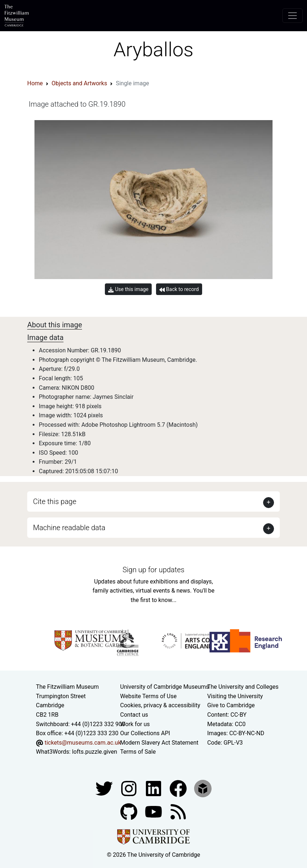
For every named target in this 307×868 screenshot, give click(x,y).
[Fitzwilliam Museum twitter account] (105, 788)
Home (35, 83)
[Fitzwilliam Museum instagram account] (130, 788)
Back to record (179, 289)
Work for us (135, 724)
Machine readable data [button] (69, 528)
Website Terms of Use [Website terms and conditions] (148, 696)
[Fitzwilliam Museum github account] (130, 811)
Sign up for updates (153, 570)
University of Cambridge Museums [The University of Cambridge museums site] (165, 687)
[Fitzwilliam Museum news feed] (178, 811)
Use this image (128, 289)
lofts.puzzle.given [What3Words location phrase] (94, 752)
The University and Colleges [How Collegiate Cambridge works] (243, 687)
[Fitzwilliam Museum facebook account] (154, 788)
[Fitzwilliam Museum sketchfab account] (203, 788)
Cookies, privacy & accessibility (160, 705)
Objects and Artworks (79, 83)
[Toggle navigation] (292, 16)
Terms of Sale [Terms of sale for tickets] (138, 752)
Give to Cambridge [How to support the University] (231, 705)
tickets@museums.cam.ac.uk (83, 743)
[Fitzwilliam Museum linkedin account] (179, 788)
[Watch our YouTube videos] (154, 811)
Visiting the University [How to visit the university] (235, 696)
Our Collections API (145, 733)
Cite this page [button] (55, 501)
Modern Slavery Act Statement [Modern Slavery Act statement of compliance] (159, 743)
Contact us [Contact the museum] (134, 715)
